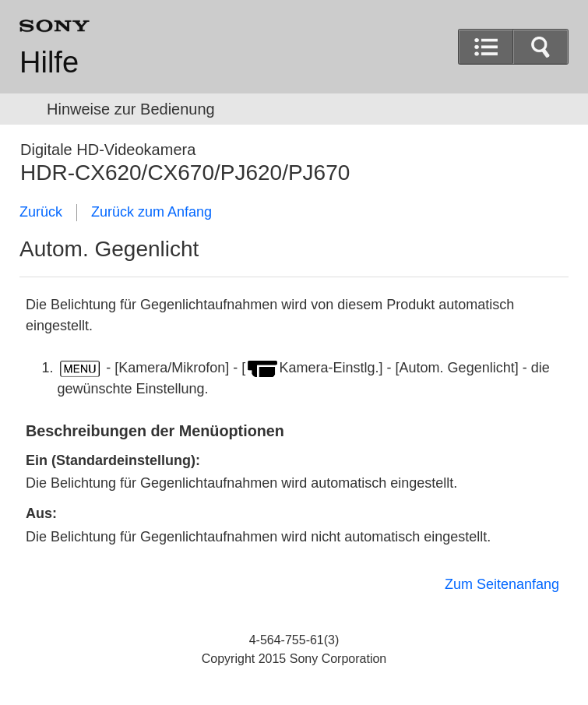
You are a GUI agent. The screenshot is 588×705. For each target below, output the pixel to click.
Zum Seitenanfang (502, 584)
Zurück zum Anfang (151, 212)
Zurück (41, 212)
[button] (540, 47)
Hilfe (49, 62)
